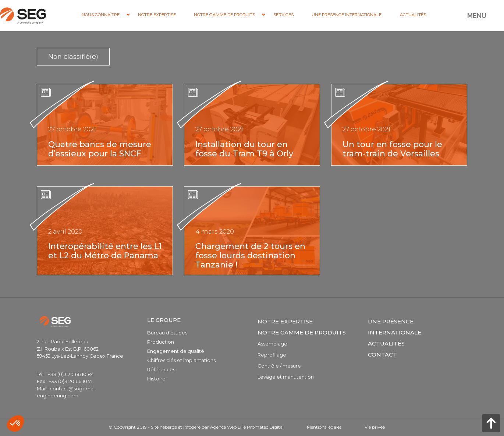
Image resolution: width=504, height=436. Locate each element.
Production (161, 342)
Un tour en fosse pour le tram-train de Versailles (392, 149)
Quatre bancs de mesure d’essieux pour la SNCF (100, 149)
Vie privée (375, 427)
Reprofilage (272, 355)
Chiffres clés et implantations (181, 360)
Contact (382, 355)
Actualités (386, 343)
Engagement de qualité (176, 351)
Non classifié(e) (73, 57)
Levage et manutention (286, 377)
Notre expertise (285, 321)
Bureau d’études (167, 333)
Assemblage (272, 344)
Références (161, 369)
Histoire (156, 379)
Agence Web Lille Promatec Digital (247, 427)
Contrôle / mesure (279, 366)
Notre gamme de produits (302, 332)
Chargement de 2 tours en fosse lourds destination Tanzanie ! (250, 256)
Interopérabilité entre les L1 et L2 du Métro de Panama (105, 251)
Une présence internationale (395, 327)
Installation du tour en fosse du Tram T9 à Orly (244, 149)
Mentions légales (324, 427)
